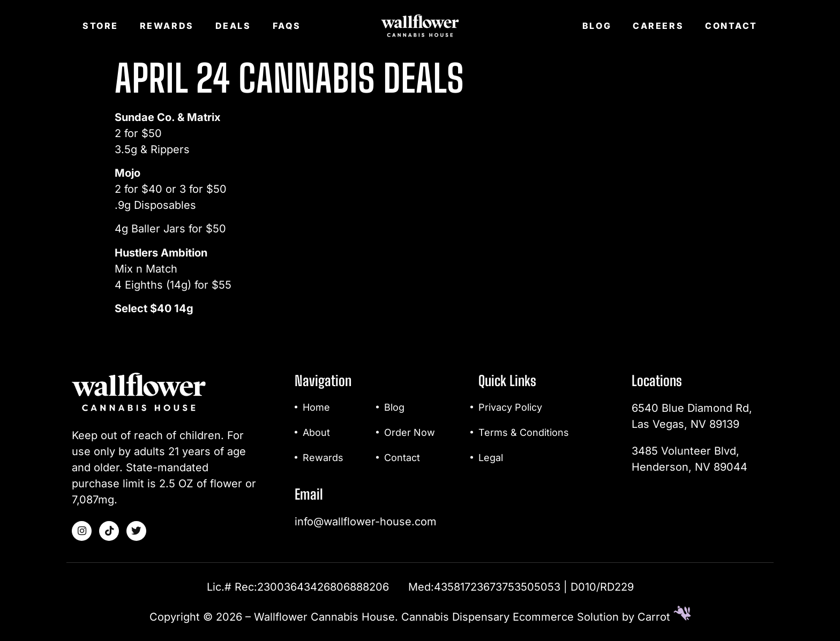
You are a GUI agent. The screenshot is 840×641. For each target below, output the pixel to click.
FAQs (287, 26)
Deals (233, 26)
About (316, 432)
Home (316, 407)
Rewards (167, 26)
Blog (597, 26)
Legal (491, 458)
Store (100, 26)
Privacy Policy (510, 407)
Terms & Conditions (524, 432)
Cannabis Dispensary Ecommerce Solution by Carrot (546, 617)
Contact (731, 26)
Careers (658, 26)
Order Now (410, 432)
